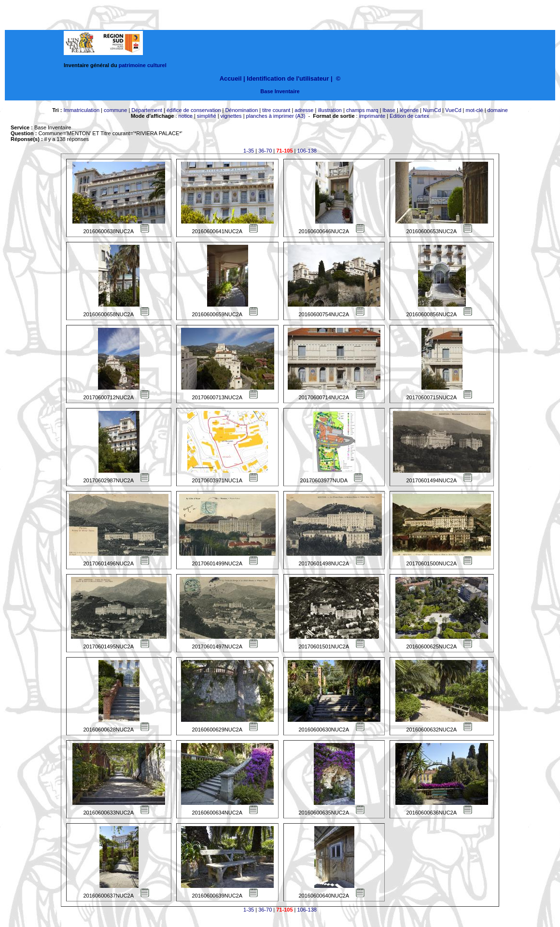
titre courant (276, 110)
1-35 (249, 151)
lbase (389, 110)
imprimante (372, 116)
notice (186, 116)
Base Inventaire (280, 91)
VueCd (453, 110)
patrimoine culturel (143, 65)
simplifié (207, 116)
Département (147, 110)
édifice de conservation (194, 110)
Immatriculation (81, 110)
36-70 (265, 151)
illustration (330, 110)
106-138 (307, 151)
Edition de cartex (409, 116)
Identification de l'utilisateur (288, 78)
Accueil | (232, 78)
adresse (304, 110)
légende (409, 110)
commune (115, 110)
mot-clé (475, 110)
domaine (498, 110)
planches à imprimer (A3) (276, 116)
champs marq (362, 110)
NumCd (432, 110)
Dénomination (241, 110)
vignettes (231, 116)
